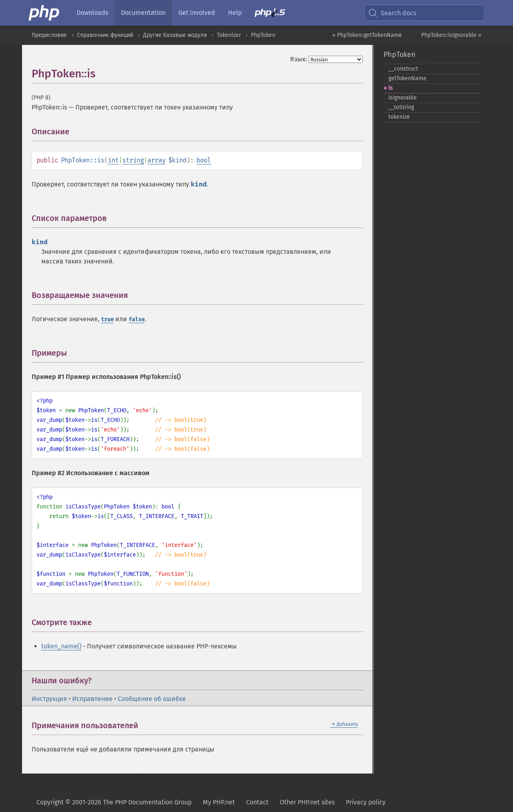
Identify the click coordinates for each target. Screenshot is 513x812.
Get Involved (197, 13)
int (113, 160)
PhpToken (263, 35)
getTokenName (407, 78)
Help (235, 13)
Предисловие (49, 35)
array (157, 160)
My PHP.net (219, 802)
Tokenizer (229, 35)
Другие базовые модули (175, 35)
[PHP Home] (44, 13)
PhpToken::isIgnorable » (451, 35)
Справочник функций (105, 35)
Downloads (92, 13)
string (133, 160)
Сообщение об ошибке (152, 699)
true (107, 319)
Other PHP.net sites (307, 802)
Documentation (143, 13)
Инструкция (49, 699)
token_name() (61, 646)
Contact (257, 802)
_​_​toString (401, 107)
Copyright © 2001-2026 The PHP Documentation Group (114, 802)
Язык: (299, 59)
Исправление (92, 699)
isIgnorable (403, 98)
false (137, 319)
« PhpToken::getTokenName (367, 35)
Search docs (392, 13)
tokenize (399, 117)
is (391, 88)
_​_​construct (403, 69)
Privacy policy (366, 802)
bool (204, 160)
